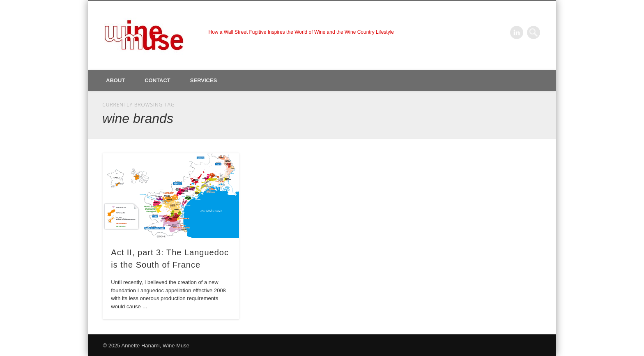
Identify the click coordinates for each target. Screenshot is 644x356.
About (115, 80)
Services (204, 80)
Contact (158, 80)
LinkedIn (517, 32)
